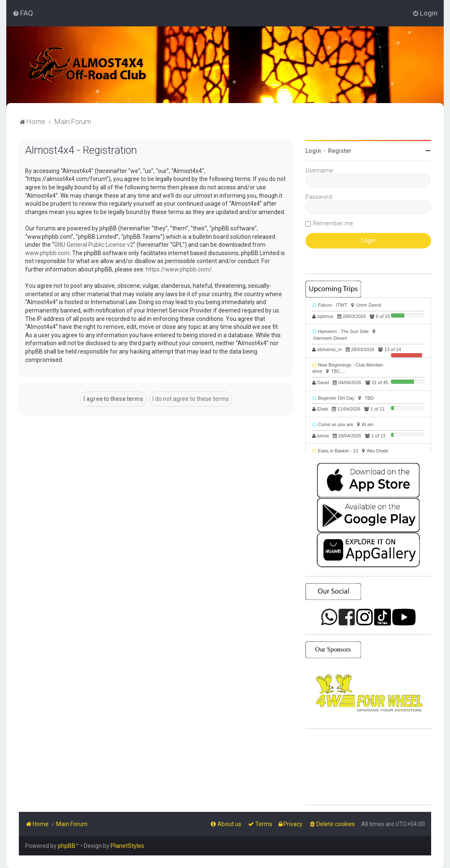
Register (340, 151)
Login (313, 151)
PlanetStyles (127, 846)
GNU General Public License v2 (94, 245)
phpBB (67, 846)
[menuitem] (23, 13)
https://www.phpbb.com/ (179, 269)
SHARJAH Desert (368, 767)
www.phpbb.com (47, 253)
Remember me (333, 223)
